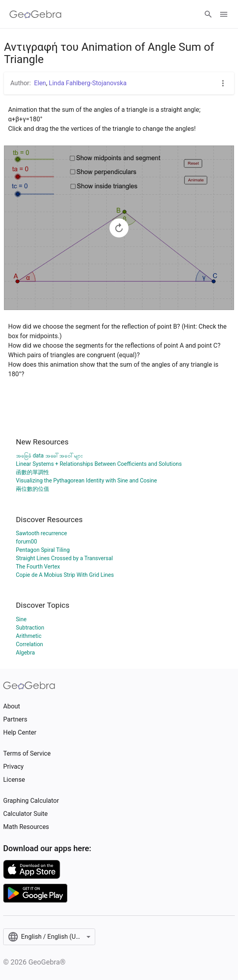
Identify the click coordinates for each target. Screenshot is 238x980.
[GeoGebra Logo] (36, 14)
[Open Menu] (224, 14)
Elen (40, 83)
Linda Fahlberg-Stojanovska (88, 83)
